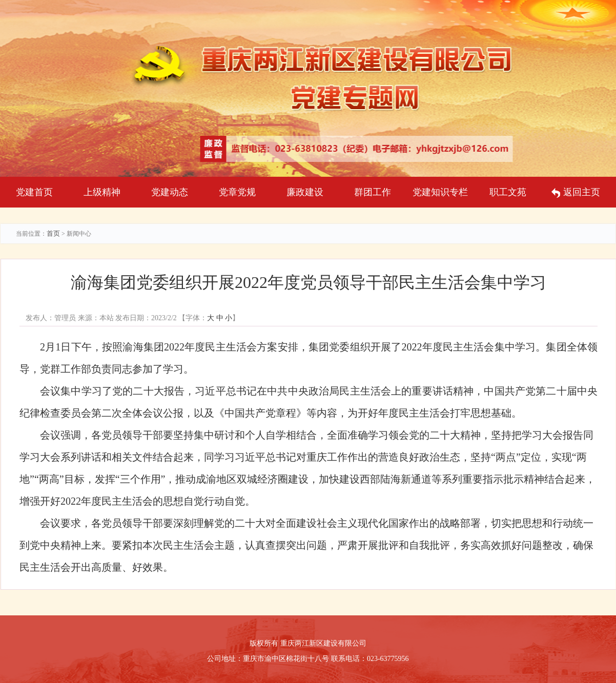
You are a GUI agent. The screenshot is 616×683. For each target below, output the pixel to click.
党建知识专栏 (440, 192)
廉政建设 (305, 192)
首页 (53, 233)
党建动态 (170, 192)
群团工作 (373, 192)
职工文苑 (508, 192)
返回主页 (576, 192)
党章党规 (237, 192)
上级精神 (102, 192)
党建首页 (34, 192)
